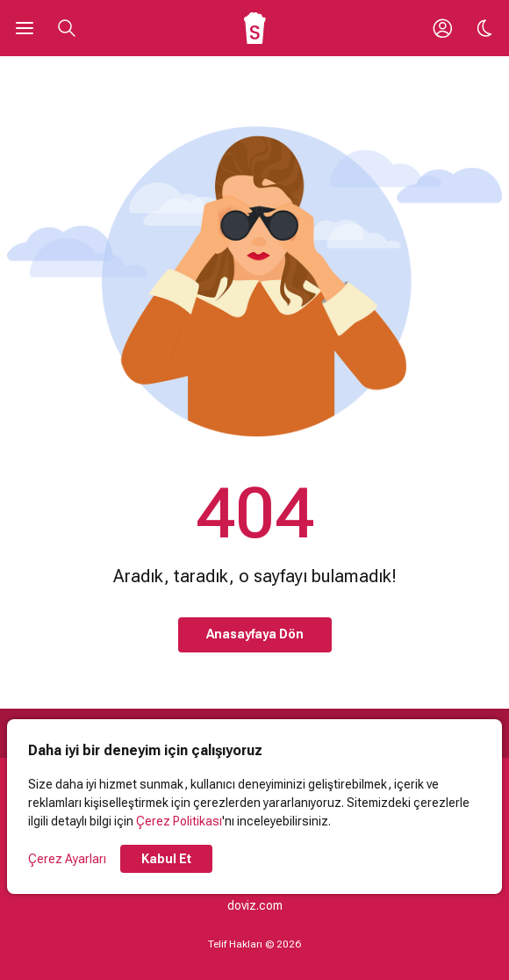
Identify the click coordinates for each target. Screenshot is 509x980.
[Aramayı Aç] (67, 28)
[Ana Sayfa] (255, 28)
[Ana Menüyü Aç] (25, 28)
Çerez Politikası (179, 821)
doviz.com (255, 905)
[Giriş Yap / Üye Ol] (442, 28)
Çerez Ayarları (67, 859)
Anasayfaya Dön (255, 634)
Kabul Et (166, 859)
